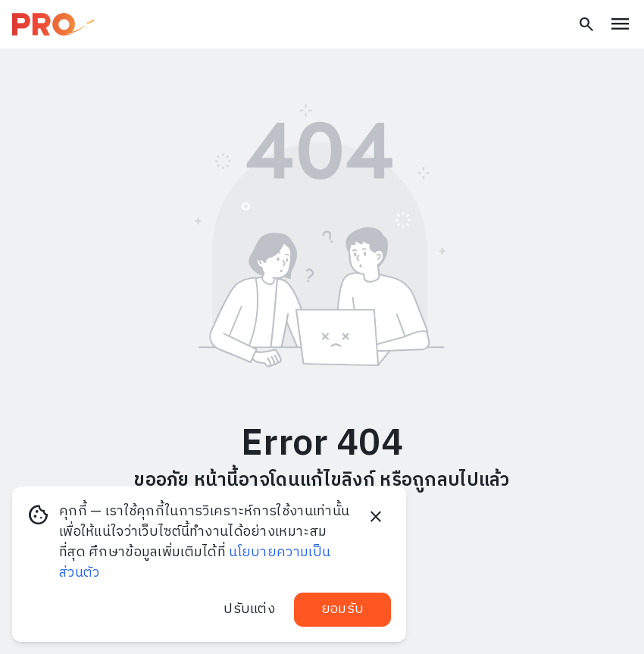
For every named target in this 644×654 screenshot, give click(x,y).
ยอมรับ (342, 609)
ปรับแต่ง (249, 609)
